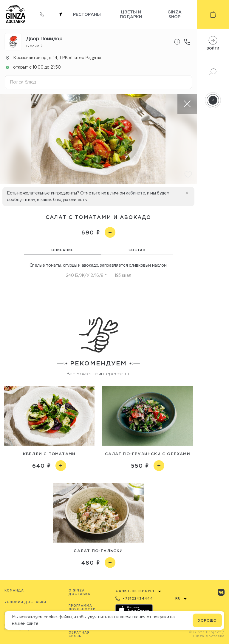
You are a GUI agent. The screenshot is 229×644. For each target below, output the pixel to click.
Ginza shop (175, 14)
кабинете (135, 193)
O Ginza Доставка (79, 592)
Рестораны (87, 14)
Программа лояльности (82, 607)
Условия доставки (25, 602)
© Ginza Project (205, 632)
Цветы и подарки (131, 14)
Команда (14, 590)
